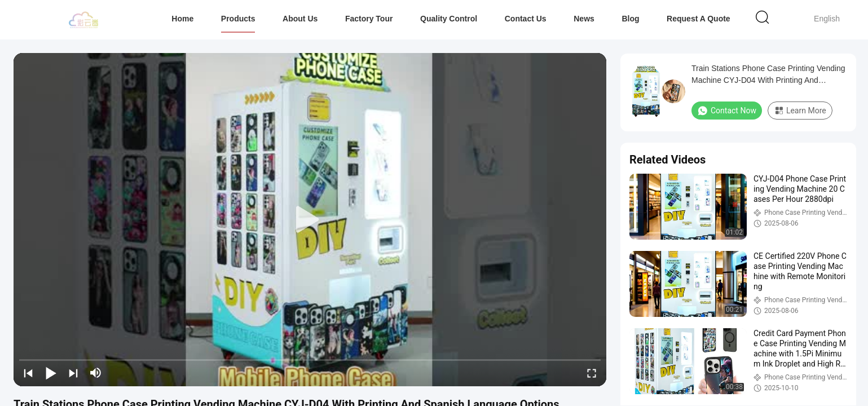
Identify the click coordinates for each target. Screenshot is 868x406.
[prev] (28, 373)
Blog (630, 19)
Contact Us (526, 19)
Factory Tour (369, 19)
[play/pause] (51, 373)
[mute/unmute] (96, 373)
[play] (310, 220)
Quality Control (449, 19)
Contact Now (727, 111)
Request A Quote (699, 19)
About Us (300, 19)
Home (182, 19)
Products (238, 19)
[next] (73, 373)
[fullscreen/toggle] (592, 373)
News (584, 19)
